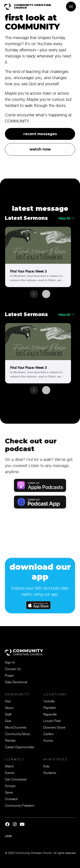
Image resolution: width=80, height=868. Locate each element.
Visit (8, 701)
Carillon (49, 734)
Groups (10, 786)
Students (50, 773)
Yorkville (49, 701)
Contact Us (13, 669)
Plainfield (49, 707)
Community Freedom (20, 805)
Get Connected (16, 779)
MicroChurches (16, 727)
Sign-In (10, 662)
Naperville (50, 714)
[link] (38, 257)
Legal (8, 835)
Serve (9, 792)
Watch (9, 766)
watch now (40, 149)
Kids (46, 766)
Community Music (18, 734)
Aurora (48, 740)
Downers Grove (54, 727)
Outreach (11, 799)
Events (10, 773)
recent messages (40, 134)
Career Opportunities (20, 747)
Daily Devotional (16, 682)
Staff (8, 714)
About (9, 707)
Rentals (10, 740)
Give (8, 721)
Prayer (9, 675)
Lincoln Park (52, 721)
